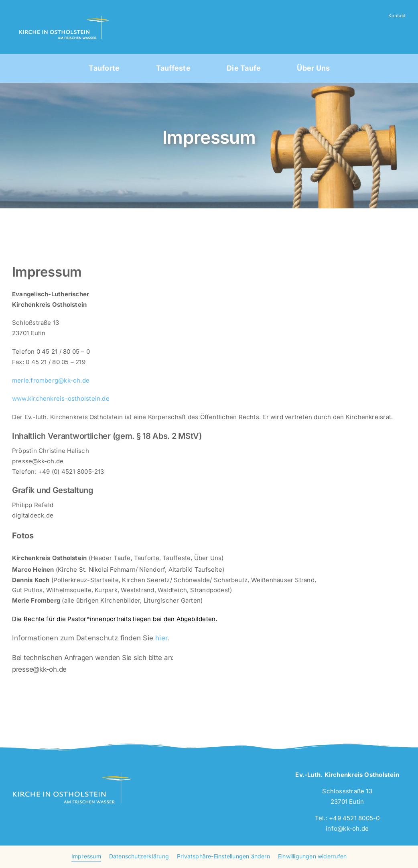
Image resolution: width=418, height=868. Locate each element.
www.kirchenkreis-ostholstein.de (61, 398)
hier (161, 638)
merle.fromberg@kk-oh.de (51, 380)
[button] (223, 857)
